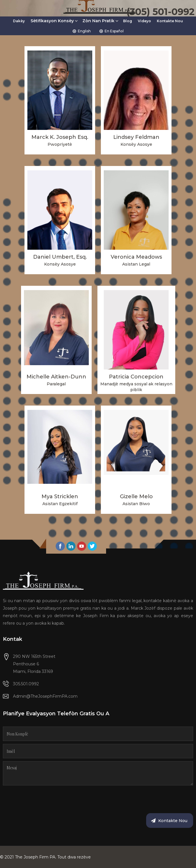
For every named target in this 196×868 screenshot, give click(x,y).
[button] (54, 23)
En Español (114, 31)
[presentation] (47, 800)
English (84, 31)
